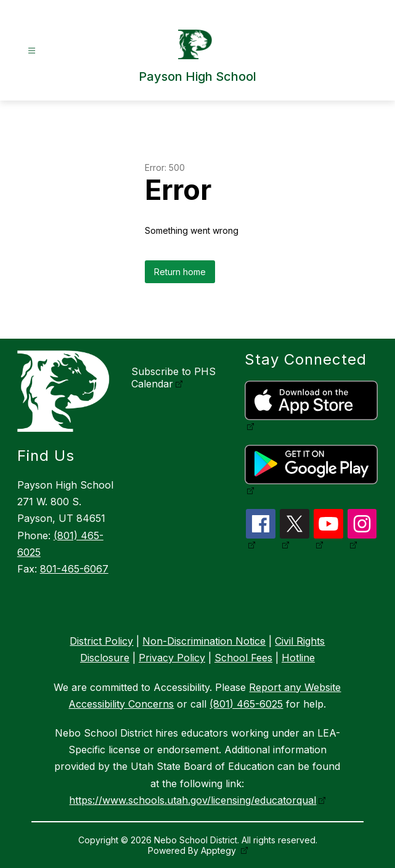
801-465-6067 (74, 569)
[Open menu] (32, 51)
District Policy (101, 641)
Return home (180, 272)
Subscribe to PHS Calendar (173, 378)
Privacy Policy (172, 658)
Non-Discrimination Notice (204, 641)
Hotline (298, 658)
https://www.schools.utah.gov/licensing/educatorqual (193, 800)
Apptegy (220, 850)
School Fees (243, 658)
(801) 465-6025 (246, 704)
